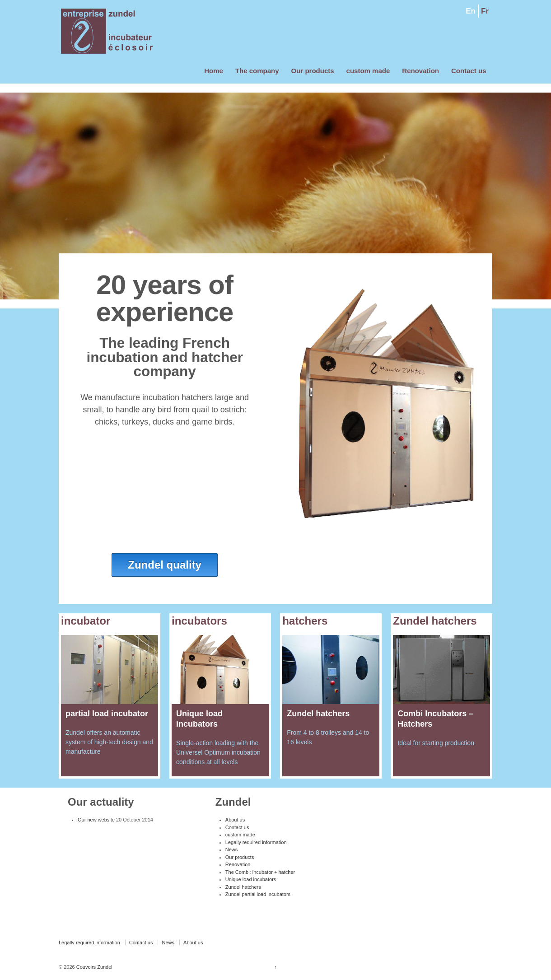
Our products (313, 71)
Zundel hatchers (243, 887)
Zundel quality (165, 565)
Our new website (96, 820)
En (471, 11)
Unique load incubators (251, 879)
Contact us (469, 71)
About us (235, 820)
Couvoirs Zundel (94, 967)
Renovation (420, 71)
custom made (368, 71)
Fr (485, 11)
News (232, 849)
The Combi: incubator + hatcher (260, 872)
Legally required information (256, 842)
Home (214, 71)
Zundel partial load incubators (258, 894)
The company (257, 71)
